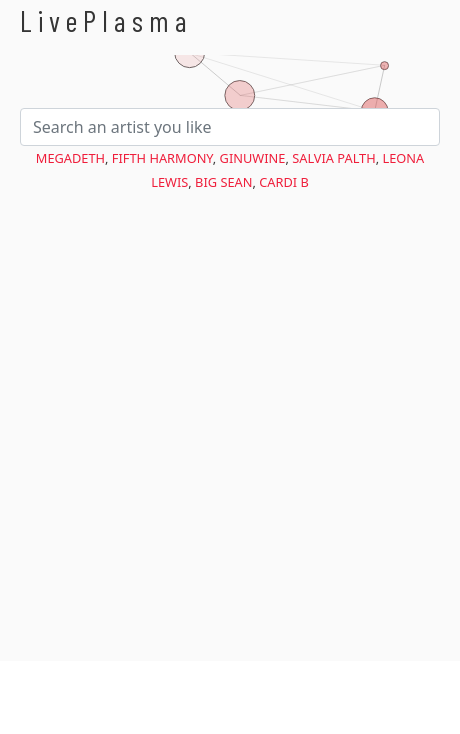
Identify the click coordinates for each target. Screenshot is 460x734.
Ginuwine (253, 158)
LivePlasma (106, 20)
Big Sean (223, 182)
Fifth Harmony (162, 158)
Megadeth (70, 158)
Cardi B (284, 182)
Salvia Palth (334, 158)
